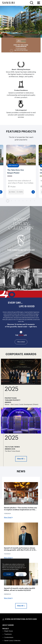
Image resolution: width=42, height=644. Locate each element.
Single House (9, 631)
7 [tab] (31, 201)
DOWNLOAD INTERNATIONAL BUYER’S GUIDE (21, 619)
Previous (3, 33)
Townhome (8, 634)
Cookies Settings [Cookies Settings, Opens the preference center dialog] (21, 575)
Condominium (9, 637)
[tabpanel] (21, 30)
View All (20, 459)
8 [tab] (34, 201)
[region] (15, 569)
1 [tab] (11, 51)
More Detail (20, 256)
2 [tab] (15, 51)
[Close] (27, 561)
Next (39, 33)
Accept (9, 574)
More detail (21, 342)
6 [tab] (31, 51)
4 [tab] (23, 51)
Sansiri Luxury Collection (12, 641)
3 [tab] (19, 51)
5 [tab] (27, 51)
